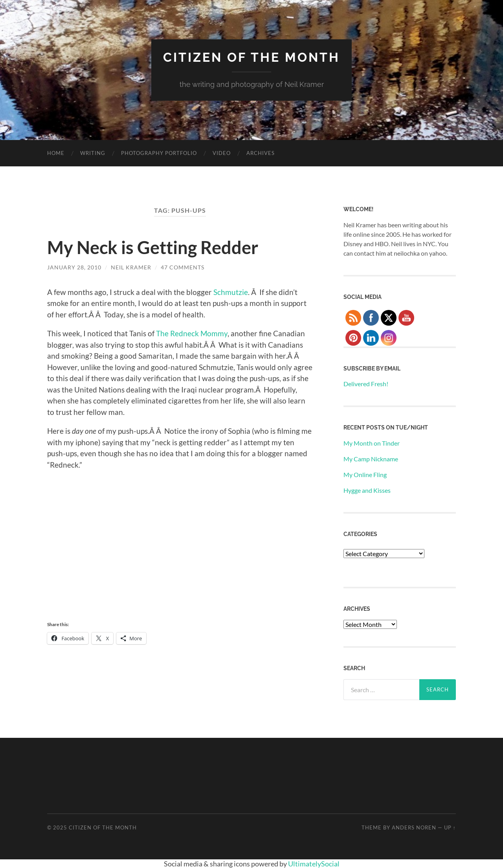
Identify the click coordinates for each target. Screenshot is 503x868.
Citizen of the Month (251, 57)
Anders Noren (414, 827)
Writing (93, 153)
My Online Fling (365, 475)
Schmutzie (231, 292)
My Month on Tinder (372, 443)
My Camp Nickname (371, 459)
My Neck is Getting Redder (153, 247)
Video (222, 153)
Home (56, 153)
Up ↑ (450, 827)
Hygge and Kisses (367, 490)
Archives (261, 153)
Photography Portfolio (159, 153)
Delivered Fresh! (366, 384)
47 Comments (183, 267)
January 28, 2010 (74, 267)
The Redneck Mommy (192, 333)
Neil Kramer (131, 267)
